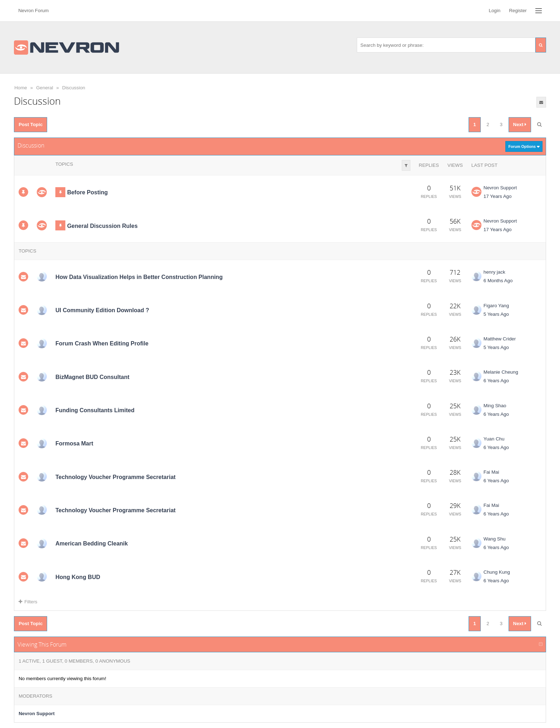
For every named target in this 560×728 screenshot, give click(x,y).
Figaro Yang (496, 306)
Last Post (484, 165)
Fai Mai (491, 472)
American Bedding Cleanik (92, 543)
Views (455, 165)
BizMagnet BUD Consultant (92, 377)
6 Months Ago (498, 281)
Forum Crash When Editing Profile (102, 343)
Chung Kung (497, 572)
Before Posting (87, 192)
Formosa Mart (74, 443)
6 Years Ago (496, 381)
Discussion (74, 88)
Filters (28, 602)
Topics (64, 164)
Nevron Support (500, 188)
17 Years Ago (498, 196)
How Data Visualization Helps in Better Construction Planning (139, 277)
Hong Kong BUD (78, 577)
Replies (429, 165)
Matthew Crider (500, 339)
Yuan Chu (494, 439)
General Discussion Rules (102, 226)
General (44, 88)
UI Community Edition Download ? (102, 310)
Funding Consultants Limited (95, 410)
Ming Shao (495, 406)
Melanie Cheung (501, 372)
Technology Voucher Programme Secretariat (115, 477)
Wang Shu (495, 539)
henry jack (494, 272)
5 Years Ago (496, 314)
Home (21, 88)
